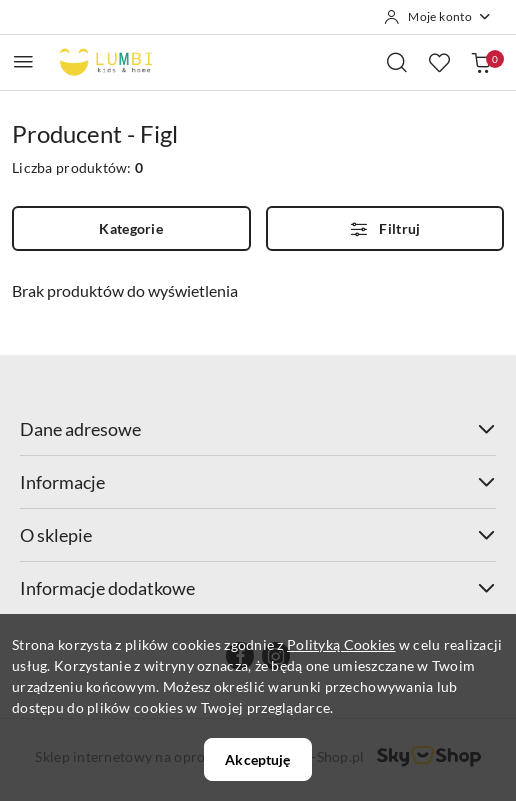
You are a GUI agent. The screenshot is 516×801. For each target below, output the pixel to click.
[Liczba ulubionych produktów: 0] (439, 62)
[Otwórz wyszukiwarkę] (397, 62)
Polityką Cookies (341, 644)
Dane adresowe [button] (258, 429)
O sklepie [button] (258, 535)
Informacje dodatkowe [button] (258, 588)
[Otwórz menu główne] (23, 61)
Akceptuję (257, 759)
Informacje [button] (258, 482)
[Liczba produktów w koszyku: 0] (481, 62)
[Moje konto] (438, 17)
